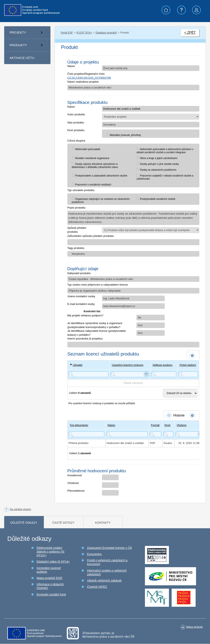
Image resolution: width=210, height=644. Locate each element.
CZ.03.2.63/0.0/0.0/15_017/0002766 (89, 78)
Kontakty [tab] (103, 523)
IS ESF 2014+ (84, 33)
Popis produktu (76, 208)
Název (71, 66)
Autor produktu (76, 114)
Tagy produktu (76, 248)
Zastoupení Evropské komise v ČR (109, 548)
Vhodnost (73, 483)
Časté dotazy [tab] (63, 523)
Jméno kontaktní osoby (81, 296)
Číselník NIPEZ (97, 587)
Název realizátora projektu (83, 82)
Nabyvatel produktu (79, 273)
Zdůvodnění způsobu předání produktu (91, 236)
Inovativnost (75, 475)
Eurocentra (94, 554)
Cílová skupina (76, 141)
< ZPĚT (190, 33)
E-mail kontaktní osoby (81, 304)
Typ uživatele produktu (81, 190)
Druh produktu (76, 130)
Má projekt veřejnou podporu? (85, 315)
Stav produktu (76, 122)
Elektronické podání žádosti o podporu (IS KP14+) (51, 552)
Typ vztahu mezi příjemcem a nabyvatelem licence (98, 285)
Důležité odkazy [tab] (24, 523)
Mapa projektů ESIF (50, 578)
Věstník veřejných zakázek (104, 581)
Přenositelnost (76, 491)
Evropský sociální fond (51, 594)
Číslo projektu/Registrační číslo (86, 74)
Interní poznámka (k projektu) (85, 339)
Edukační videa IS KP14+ (53, 562)
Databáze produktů (106, 33)
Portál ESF (67, 33)
